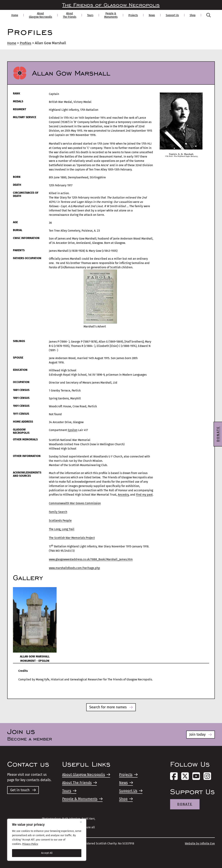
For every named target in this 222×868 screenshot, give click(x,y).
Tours (90, 15)
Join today (200, 735)
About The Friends (70, 15)
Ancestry (123, 495)
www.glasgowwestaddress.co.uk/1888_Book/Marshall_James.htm (91, 559)
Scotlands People (60, 520)
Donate (185, 804)
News (152, 15)
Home (15, 15)
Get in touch (23, 790)
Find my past (144, 495)
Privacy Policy (30, 844)
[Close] (82, 822)
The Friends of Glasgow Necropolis (111, 5)
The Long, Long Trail (62, 529)
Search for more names (111, 707)
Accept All (47, 853)
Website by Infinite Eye (200, 843)
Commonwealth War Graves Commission (75, 503)
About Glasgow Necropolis (41, 15)
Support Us (172, 15)
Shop (193, 15)
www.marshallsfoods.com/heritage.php (74, 568)
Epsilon (73, 430)
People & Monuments (111, 15)
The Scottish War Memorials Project (72, 538)
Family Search (58, 512)
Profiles (27, 43)
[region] (47, 840)
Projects (133, 15)
